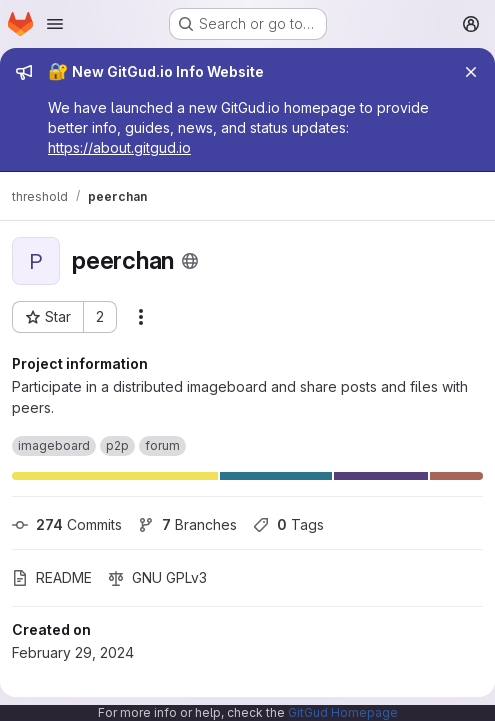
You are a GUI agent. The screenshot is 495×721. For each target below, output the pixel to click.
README (52, 577)
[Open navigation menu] (55, 24)
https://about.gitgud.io (119, 147)
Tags (288, 524)
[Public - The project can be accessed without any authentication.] (190, 261)
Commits (67, 524)
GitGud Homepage (343, 712)
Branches (187, 524)
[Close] (471, 72)
